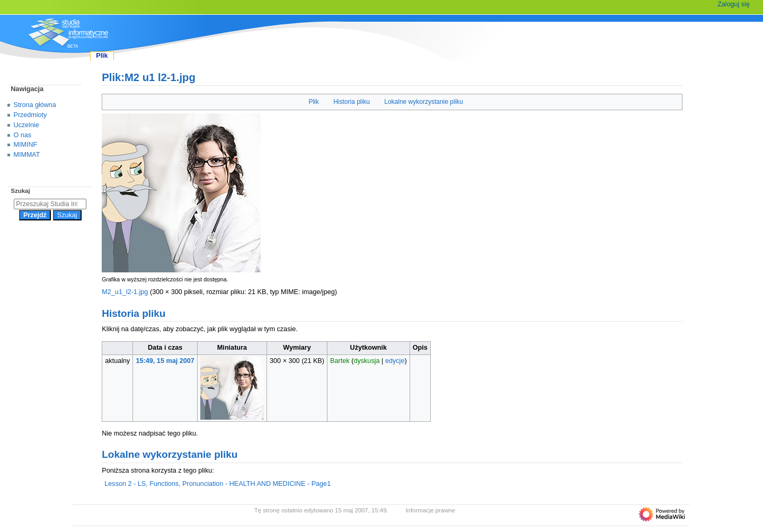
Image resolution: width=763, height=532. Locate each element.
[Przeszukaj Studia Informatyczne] (50, 204)
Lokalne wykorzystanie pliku (424, 102)
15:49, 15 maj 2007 (165, 361)
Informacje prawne (430, 510)
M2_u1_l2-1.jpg (125, 292)
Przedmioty (30, 115)
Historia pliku (352, 102)
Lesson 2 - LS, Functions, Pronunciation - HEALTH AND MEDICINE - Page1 (218, 484)
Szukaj (20, 191)
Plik (313, 102)
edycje (395, 361)
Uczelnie (26, 125)
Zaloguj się (734, 4)
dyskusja (366, 361)
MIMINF (26, 145)
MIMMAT (27, 155)
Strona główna (35, 105)
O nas (23, 135)
